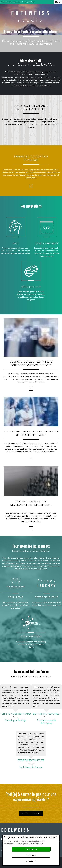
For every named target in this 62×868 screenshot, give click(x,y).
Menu (58, 2)
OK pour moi (31, 849)
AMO (16, 243)
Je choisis (31, 855)
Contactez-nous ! (31, 813)
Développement (47, 243)
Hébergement (31, 287)
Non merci (31, 861)
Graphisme (16, 597)
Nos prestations (31, 206)
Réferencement (47, 597)
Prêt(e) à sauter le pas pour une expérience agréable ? (31, 797)
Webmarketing (31, 636)
